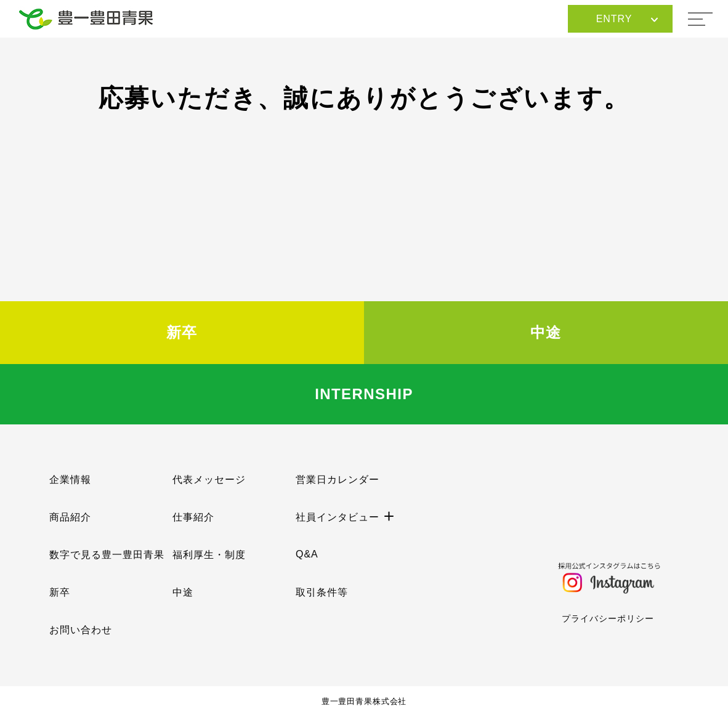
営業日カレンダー (338, 480)
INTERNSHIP (364, 394)
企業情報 (70, 480)
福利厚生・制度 (209, 555)
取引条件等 (322, 592)
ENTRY (627, 19)
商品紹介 (70, 517)
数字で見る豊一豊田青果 (107, 555)
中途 (546, 332)
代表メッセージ (209, 480)
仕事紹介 (193, 517)
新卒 (182, 332)
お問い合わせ (81, 630)
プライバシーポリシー (608, 618)
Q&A (307, 554)
